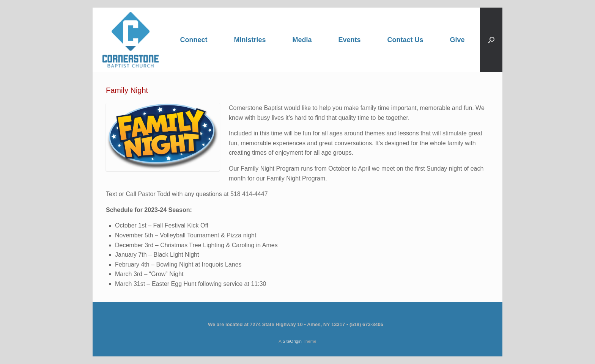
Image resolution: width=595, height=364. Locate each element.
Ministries (250, 40)
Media (302, 40)
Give (457, 40)
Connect (194, 40)
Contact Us (405, 40)
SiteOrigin (292, 341)
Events (349, 40)
